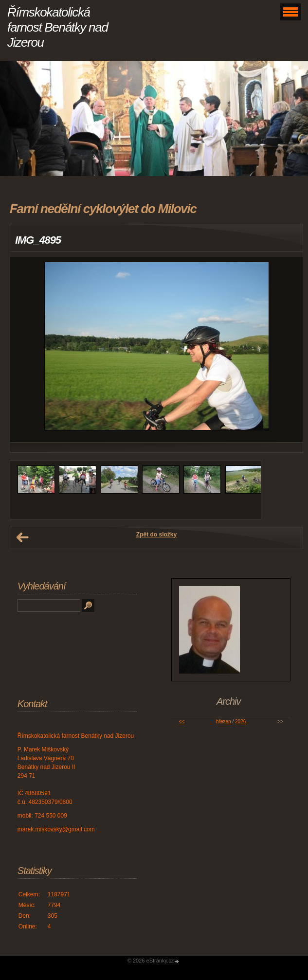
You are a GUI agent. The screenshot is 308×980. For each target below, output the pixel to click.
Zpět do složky (156, 535)
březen (224, 722)
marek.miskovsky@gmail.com (56, 829)
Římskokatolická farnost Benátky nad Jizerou (58, 27)
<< (182, 722)
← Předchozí (22, 537)
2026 (240, 722)
